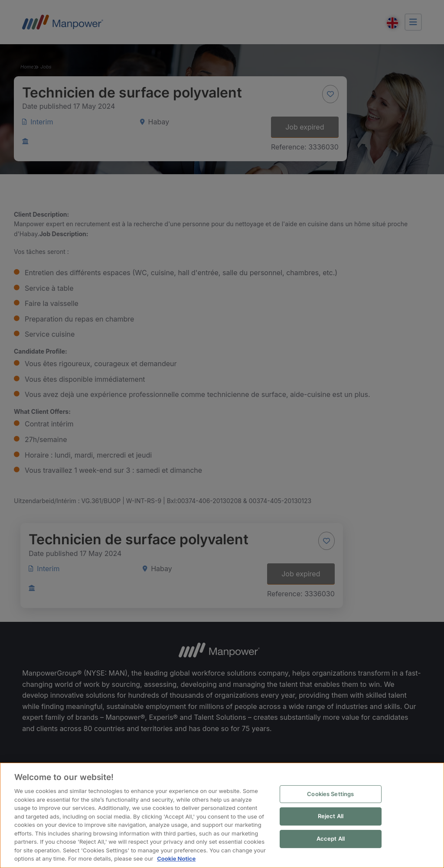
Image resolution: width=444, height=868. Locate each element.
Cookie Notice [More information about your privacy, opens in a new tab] (176, 859)
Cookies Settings (331, 794)
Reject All (331, 816)
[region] (222, 816)
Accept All (331, 839)
